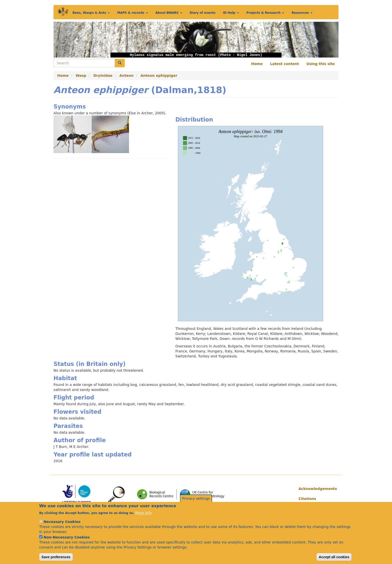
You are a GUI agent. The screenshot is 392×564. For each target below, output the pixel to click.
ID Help (231, 13)
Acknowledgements (317, 489)
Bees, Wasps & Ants (91, 13)
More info (143, 518)
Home (257, 64)
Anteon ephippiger (159, 76)
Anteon (127, 76)
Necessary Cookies (62, 527)
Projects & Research (265, 13)
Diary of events (203, 13)
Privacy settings (196, 504)
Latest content (284, 64)
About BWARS (169, 13)
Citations (307, 499)
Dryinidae (103, 76)
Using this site (321, 64)
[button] (75, 40)
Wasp (81, 76)
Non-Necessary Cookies (67, 543)
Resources (302, 13)
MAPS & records (133, 13)
